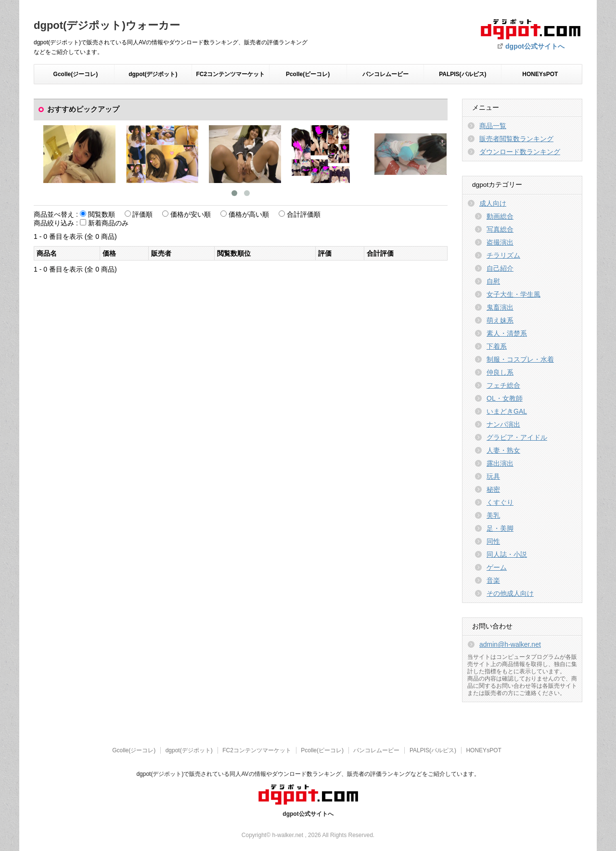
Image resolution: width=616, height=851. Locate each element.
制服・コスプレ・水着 (520, 359)
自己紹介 (500, 268)
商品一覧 (493, 126)
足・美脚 (500, 528)
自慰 (493, 281)
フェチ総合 (503, 385)
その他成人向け (510, 593)
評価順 (142, 214)
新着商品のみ (108, 223)
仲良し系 (500, 372)
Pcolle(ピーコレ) (308, 74)
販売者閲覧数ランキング (516, 139)
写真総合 (500, 229)
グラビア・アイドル (517, 437)
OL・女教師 (505, 398)
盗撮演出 (500, 242)
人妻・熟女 (503, 450)
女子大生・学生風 (513, 294)
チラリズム (503, 255)
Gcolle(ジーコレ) (76, 74)
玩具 (493, 476)
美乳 (493, 515)
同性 (493, 541)
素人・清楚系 (507, 333)
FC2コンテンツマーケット (230, 74)
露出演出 (500, 463)
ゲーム (497, 567)
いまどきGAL (507, 411)
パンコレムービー (385, 74)
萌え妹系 (500, 320)
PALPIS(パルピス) (462, 74)
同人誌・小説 (507, 554)
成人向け (493, 203)
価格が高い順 (249, 214)
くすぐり (500, 502)
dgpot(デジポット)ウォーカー (107, 25)
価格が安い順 (191, 214)
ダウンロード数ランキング (520, 152)
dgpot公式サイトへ (535, 46)
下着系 (497, 346)
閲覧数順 (102, 214)
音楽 (493, 580)
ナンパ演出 (503, 424)
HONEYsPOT (540, 74)
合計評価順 (304, 214)
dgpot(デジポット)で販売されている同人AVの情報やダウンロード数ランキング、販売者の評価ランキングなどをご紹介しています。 (308, 774)
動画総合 (500, 216)
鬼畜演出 (500, 307)
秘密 (493, 489)
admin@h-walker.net (510, 644)
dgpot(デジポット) (153, 74)
